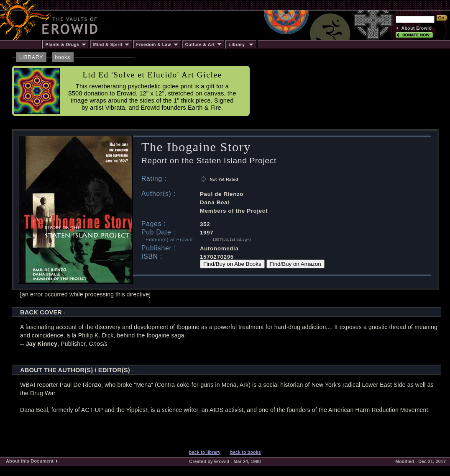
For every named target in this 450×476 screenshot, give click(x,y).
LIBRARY (31, 57)
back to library (205, 452)
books (63, 57)
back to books (245, 452)
